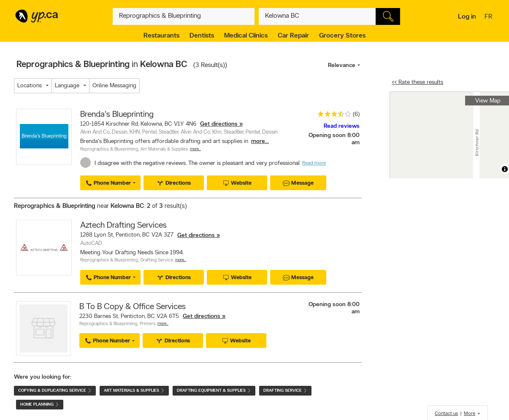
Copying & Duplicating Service (55, 391)
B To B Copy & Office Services (133, 307)
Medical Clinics (246, 36)
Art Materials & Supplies (164, 149)
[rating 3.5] (332, 116)
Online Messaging (114, 86)
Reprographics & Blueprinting (109, 149)
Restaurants (161, 36)
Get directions (219, 124)
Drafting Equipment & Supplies (214, 391)
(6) (356, 114)
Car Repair (293, 36)
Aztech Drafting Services (123, 226)
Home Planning (40, 405)
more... (260, 141)
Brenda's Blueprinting (117, 115)
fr (489, 17)
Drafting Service (157, 260)
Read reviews (342, 126)
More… (195, 149)
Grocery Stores (342, 36)
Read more (314, 163)
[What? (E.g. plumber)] (184, 16)
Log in (467, 17)
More (470, 414)
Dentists (202, 36)
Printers (148, 324)
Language (67, 86)
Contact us (446, 414)
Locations (30, 86)
